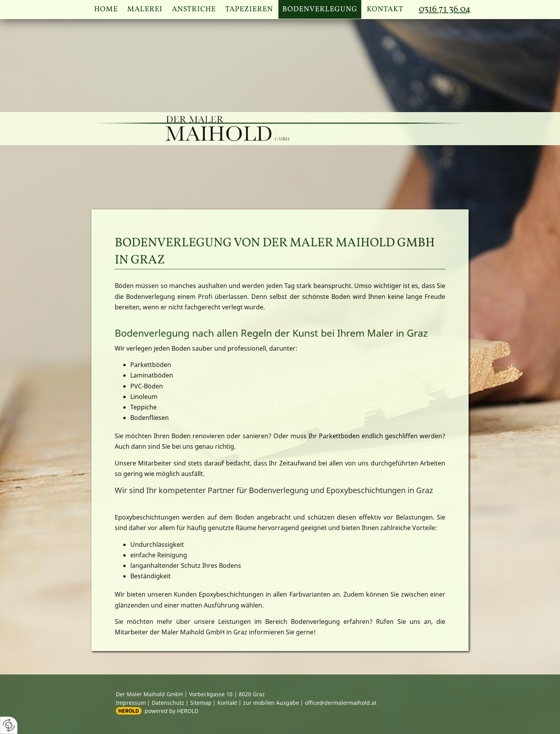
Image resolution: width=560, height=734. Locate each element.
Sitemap (201, 703)
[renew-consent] (9, 725)
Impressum (131, 703)
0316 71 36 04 (445, 9)
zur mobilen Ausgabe (271, 703)
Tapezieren (249, 9)
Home (106, 9)
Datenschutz (168, 703)
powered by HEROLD (171, 711)
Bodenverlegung (320, 9)
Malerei (145, 9)
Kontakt (385, 9)
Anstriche (194, 9)
